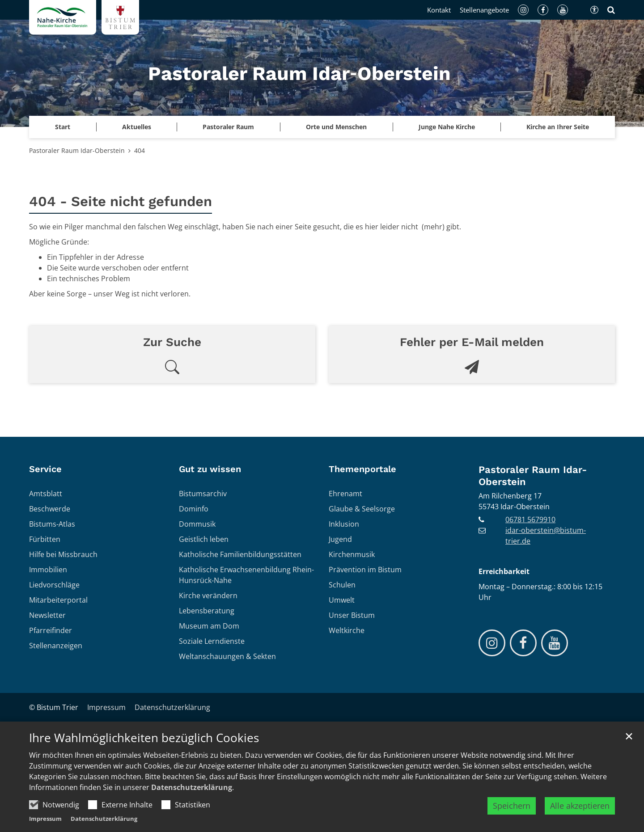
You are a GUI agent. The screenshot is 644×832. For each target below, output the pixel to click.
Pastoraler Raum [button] (228, 127)
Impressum (45, 819)
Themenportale (362, 469)
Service (45, 469)
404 (140, 150)
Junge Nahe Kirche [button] (447, 127)
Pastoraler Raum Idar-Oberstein (77, 150)
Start (63, 127)
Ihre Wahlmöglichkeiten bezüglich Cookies (144, 738)
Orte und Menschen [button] (336, 127)
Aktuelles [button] (137, 127)
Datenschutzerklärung (192, 787)
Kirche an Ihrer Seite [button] (558, 127)
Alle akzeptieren (580, 806)
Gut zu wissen (210, 469)
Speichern (512, 806)
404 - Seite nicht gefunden (121, 201)
